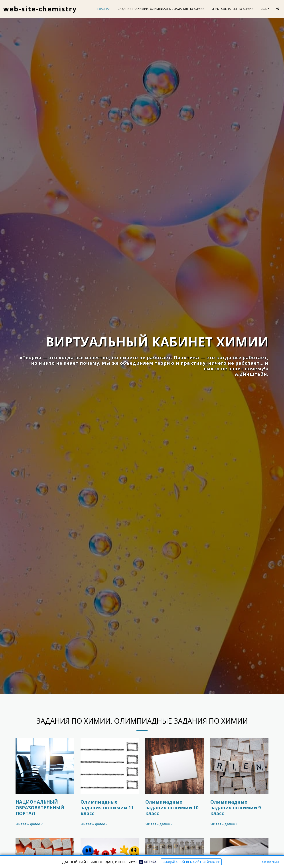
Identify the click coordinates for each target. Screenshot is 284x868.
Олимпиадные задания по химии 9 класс (236, 808)
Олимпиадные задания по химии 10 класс (172, 808)
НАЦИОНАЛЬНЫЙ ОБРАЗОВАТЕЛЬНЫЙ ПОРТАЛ (40, 808)
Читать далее (30, 825)
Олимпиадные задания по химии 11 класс (107, 808)
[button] (277, 9)
